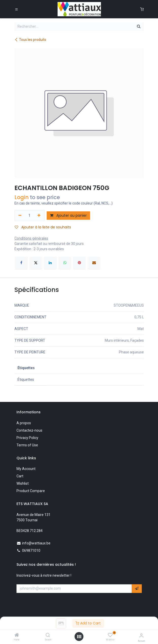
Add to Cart (88, 623)
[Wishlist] (110, 635)
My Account (26, 469)
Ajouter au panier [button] (68, 215)
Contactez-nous (29, 430)
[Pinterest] (79, 263)
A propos (24, 423)
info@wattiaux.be (36, 543)
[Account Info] (141, 635)
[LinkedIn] (50, 263)
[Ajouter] (39, 216)
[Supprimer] (20, 216)
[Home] (17, 635)
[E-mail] (94, 263)
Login (22, 197)
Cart (20, 476)
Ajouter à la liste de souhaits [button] (43, 227)
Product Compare (31, 491)
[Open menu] (79, 637)
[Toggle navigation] (16, 9)
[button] (137, 589)
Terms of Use (27, 445)
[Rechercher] (139, 27)
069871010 (31, 551)
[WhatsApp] (65, 263)
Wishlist (23, 483)
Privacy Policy (27, 438)
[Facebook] (21, 263)
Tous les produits (30, 40)
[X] (36, 263)
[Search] (48, 635)
